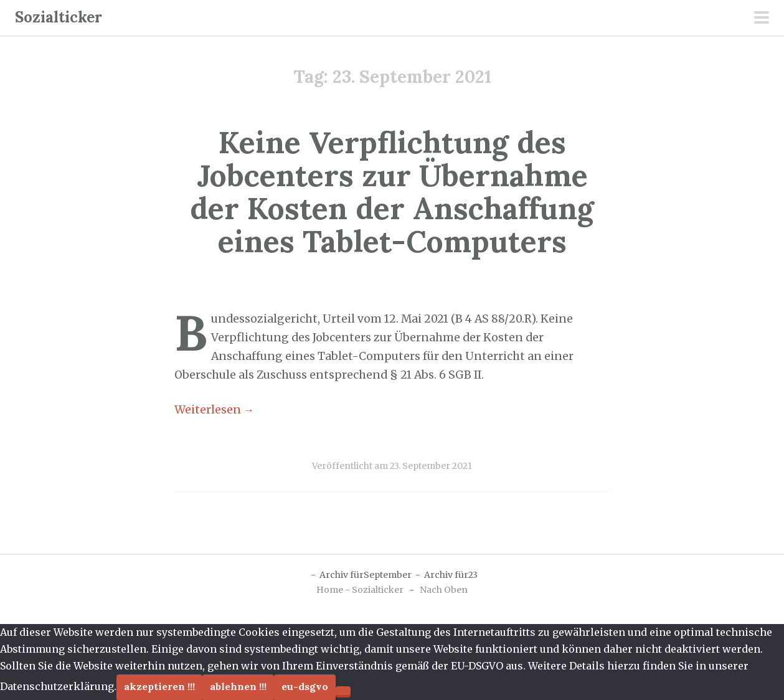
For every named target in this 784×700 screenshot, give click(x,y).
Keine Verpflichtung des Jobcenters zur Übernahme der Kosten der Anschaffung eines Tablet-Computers (392, 192)
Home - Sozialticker (360, 590)
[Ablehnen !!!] (343, 691)
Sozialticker (59, 17)
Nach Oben (444, 590)
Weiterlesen (215, 410)
